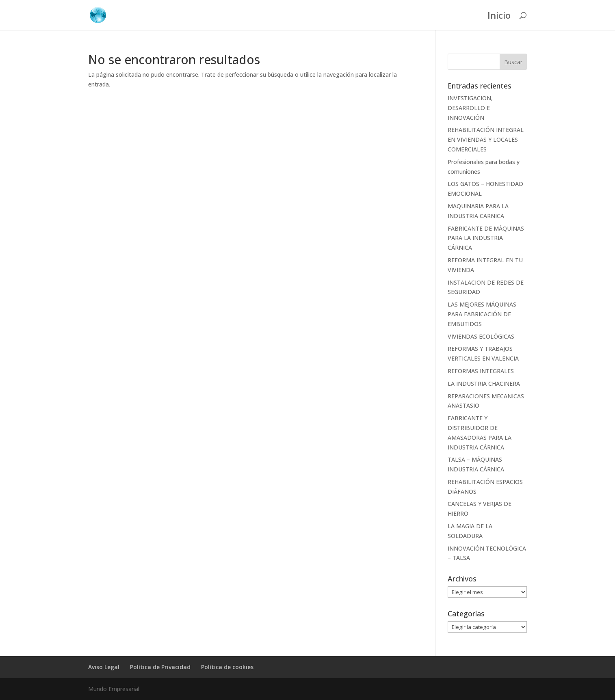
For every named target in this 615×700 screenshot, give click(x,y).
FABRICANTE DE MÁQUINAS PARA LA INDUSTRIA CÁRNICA (486, 238)
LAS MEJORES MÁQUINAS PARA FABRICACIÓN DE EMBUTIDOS (482, 314)
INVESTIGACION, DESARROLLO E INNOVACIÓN (470, 108)
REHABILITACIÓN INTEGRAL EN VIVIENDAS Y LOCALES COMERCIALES (486, 139)
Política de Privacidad (160, 667)
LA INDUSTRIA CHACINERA (484, 383)
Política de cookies (227, 667)
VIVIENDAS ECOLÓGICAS (481, 336)
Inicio (499, 17)
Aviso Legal (104, 667)
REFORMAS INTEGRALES (481, 371)
